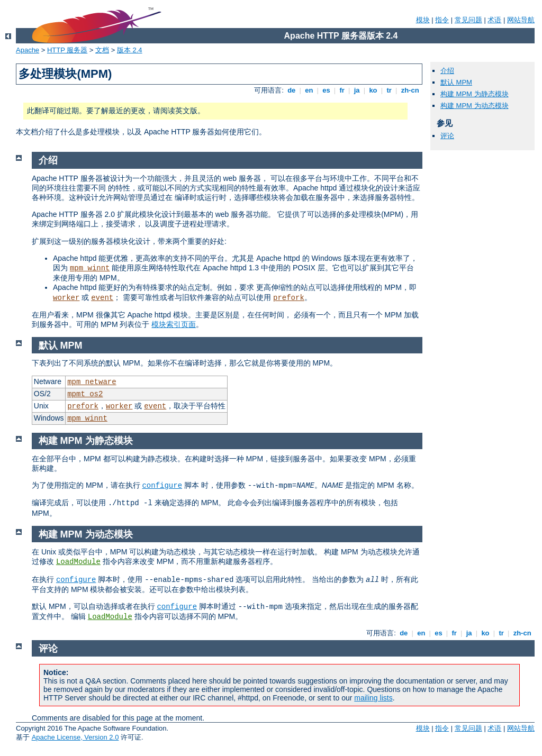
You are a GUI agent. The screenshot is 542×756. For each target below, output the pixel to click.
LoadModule (78, 562)
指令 (442, 20)
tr (389, 90)
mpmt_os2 (85, 394)
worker (66, 298)
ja (357, 90)
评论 (447, 136)
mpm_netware (92, 382)
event (102, 298)
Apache (28, 50)
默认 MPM (456, 82)
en (309, 90)
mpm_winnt (90, 268)
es (327, 90)
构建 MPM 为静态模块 (475, 94)
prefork (289, 298)
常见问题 (468, 20)
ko (373, 90)
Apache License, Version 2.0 (75, 737)
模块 (423, 20)
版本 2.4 (130, 50)
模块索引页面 (174, 324)
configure (162, 486)
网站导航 (521, 20)
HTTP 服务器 (67, 50)
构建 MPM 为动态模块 (475, 106)
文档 (102, 50)
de (292, 90)
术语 (494, 20)
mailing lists (373, 698)
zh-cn (410, 90)
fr (342, 90)
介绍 (447, 71)
